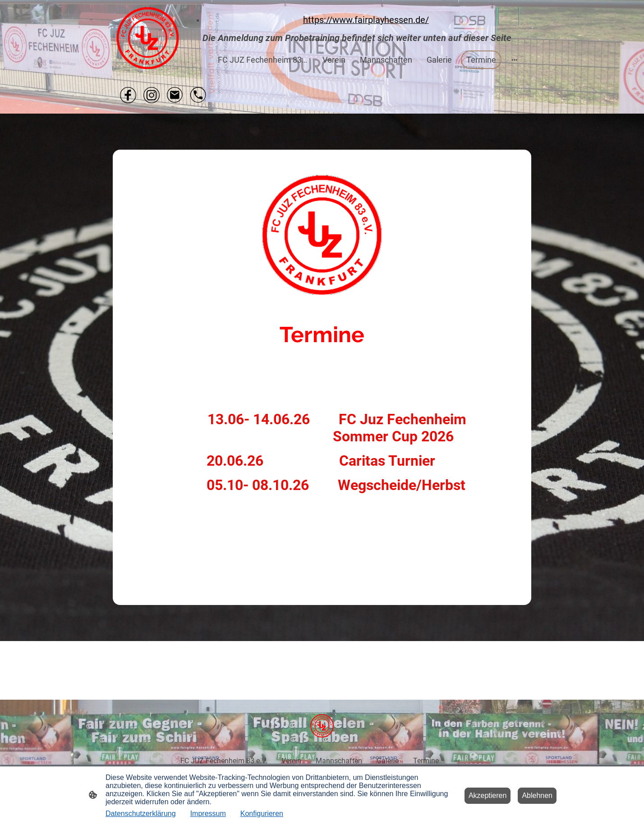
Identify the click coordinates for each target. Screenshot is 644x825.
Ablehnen (537, 795)
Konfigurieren (262, 814)
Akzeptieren (488, 795)
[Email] (175, 95)
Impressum (208, 814)
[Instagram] (152, 95)
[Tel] (198, 95)
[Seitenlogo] (148, 38)
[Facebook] (128, 95)
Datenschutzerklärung (141, 814)
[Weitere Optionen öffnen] (515, 60)
